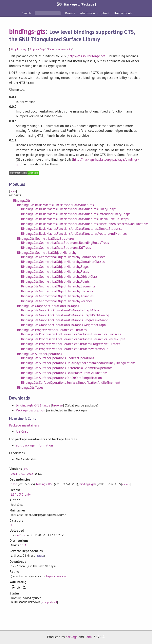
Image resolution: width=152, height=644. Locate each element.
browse (57, 405)
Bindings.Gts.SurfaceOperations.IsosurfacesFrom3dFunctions (64, 373)
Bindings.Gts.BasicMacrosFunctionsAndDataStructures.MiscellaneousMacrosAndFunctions (85, 224)
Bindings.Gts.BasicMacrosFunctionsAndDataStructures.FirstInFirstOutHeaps (75, 219)
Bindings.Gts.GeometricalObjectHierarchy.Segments (58, 286)
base (14, 484)
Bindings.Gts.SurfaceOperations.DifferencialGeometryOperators (67, 368)
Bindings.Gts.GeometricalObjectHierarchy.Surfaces (57, 291)
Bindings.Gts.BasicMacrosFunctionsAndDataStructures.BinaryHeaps (69, 209)
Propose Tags (37, 49)
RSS (26, 469)
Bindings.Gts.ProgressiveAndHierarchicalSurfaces (52, 330)
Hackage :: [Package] (80, 4)
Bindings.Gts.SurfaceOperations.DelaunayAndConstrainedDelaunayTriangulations (78, 363)
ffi (12, 49)
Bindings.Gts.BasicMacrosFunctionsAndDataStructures (55, 205)
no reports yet (49, 602)
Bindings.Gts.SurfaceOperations (39, 354)
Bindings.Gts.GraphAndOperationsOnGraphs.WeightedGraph (63, 325)
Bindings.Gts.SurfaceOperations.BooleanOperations (57, 358)
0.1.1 (23, 545)
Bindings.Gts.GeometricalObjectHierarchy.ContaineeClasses (63, 257)
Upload (104, 13)
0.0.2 (22, 474)
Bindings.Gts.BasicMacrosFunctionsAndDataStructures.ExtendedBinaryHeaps (76, 214)
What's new (87, 13)
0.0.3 (30, 474)
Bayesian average (56, 576)
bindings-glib (88, 484)
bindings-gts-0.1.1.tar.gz (33, 405)
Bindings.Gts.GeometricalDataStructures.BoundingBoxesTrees (65, 243)
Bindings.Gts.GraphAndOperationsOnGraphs (48, 306)
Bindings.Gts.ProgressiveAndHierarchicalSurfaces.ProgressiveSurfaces (71, 344)
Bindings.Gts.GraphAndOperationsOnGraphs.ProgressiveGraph (65, 320)
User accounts (123, 13)
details (126, 484)
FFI (13, 525)
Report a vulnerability (60, 49)
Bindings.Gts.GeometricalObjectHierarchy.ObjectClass (59, 277)
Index (13, 191)
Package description (30, 410)
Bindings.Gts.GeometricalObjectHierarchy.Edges (55, 267)
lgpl (16, 49)
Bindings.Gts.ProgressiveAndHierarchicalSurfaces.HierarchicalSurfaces (71, 334)
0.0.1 (14, 474)
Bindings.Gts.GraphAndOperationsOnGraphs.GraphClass (60, 310)
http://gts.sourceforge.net (87, 56)
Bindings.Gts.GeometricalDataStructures (46, 239)
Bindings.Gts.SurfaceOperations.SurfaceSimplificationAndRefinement (71, 383)
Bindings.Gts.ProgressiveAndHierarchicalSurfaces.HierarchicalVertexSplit (73, 339)
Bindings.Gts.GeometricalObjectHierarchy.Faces (55, 272)
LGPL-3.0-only (21, 494)
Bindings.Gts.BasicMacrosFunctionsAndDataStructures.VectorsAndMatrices (74, 234)
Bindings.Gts (22, 200)
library (22, 49)
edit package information (34, 445)
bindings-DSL (45, 484)
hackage (72, 637)
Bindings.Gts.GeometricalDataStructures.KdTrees (56, 248)
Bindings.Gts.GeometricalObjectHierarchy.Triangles (57, 296)
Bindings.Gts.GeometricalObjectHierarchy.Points (55, 281)
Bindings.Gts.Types (30, 387)
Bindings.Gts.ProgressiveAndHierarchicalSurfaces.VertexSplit (64, 349)
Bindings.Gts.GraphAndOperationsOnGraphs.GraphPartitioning (65, 315)
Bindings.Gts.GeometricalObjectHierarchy (47, 253)
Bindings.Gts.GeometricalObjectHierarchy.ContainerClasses (63, 262)
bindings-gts (27, 31)
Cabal (89, 637)
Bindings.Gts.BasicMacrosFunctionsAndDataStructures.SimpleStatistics (72, 229)
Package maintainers (24, 425)
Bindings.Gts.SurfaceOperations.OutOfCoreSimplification (61, 378)
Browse (70, 13)
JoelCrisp (22, 431)
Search (27, 13)
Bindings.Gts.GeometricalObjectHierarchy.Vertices (57, 301)
